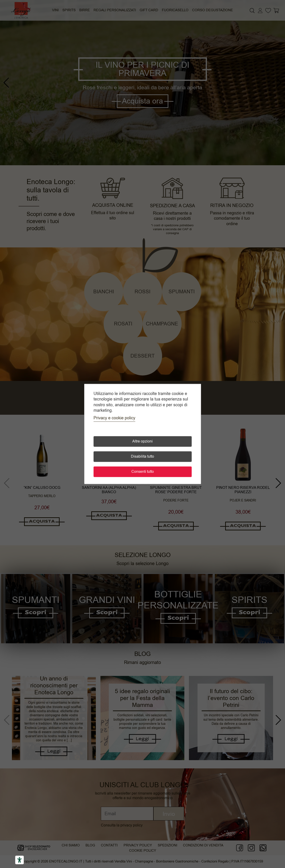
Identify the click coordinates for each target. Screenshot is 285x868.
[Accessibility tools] (19, 860)
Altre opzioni (142, 442)
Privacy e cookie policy (114, 418)
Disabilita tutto (142, 457)
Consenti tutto (143, 472)
